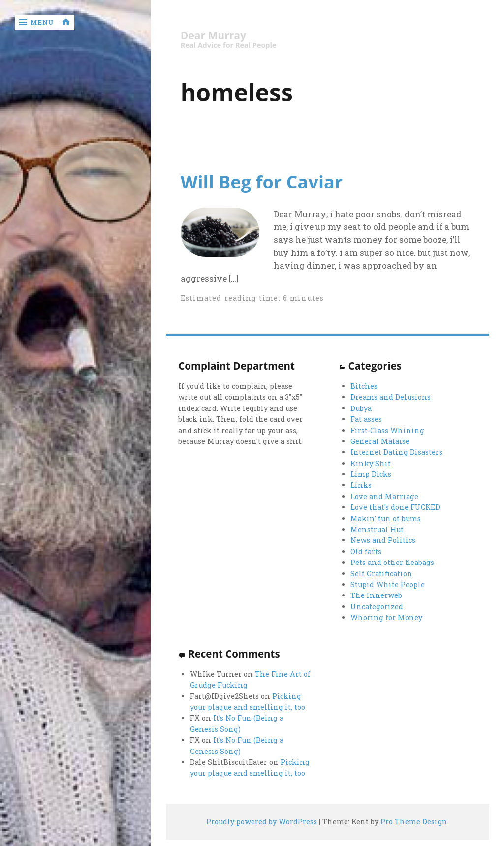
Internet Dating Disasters (396, 452)
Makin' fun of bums (386, 518)
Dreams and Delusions (391, 397)
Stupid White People (388, 584)
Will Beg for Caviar (262, 182)
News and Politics (383, 540)
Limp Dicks (371, 474)
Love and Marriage (384, 496)
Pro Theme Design (414, 822)
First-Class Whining (387, 430)
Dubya (361, 408)
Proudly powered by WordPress (262, 822)
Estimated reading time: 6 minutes (252, 298)
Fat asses (366, 419)
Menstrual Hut (377, 529)
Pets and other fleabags (392, 562)
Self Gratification (381, 574)
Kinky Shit (371, 463)
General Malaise (380, 441)
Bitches (364, 386)
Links (361, 485)
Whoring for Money (386, 617)
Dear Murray (213, 36)
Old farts (366, 551)
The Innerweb (376, 595)
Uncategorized (377, 607)
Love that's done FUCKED (395, 507)
